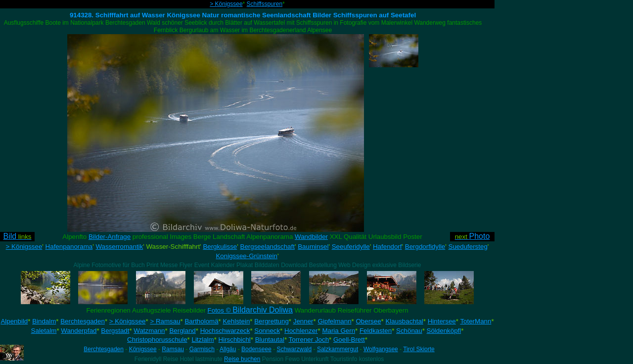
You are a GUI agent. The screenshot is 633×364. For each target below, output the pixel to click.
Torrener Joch (309, 340)
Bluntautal (270, 340)
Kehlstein (236, 321)
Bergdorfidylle (425, 247)
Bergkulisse (220, 247)
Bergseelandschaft (268, 247)
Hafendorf (387, 247)
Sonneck (267, 331)
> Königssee (226, 4)
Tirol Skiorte (419, 349)
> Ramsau (165, 321)
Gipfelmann (334, 321)
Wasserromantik (119, 247)
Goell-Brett (349, 340)
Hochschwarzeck (225, 331)
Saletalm (44, 331)
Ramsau (173, 349)
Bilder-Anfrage (110, 237)
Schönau (409, 331)
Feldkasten (376, 331)
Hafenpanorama (69, 247)
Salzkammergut (338, 349)
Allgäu (228, 349)
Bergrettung (271, 321)
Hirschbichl (235, 340)
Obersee (368, 321)
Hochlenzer (301, 331)
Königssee (143, 349)
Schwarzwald (294, 349)
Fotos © (250, 310)
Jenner (303, 321)
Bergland (182, 331)
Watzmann (149, 331)
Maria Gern (339, 331)
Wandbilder (311, 237)
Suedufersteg (468, 247)
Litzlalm (203, 340)
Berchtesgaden (83, 321)
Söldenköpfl (444, 331)
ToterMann (475, 321)
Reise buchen (242, 359)
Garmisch (202, 349)
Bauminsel (313, 247)
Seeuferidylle (351, 247)
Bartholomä (201, 321)
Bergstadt (115, 331)
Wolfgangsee (381, 349)
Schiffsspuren (265, 4)
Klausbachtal (404, 321)
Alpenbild (14, 321)
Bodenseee (256, 349)
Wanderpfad (79, 331)
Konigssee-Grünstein (246, 256)
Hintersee (442, 321)
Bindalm (44, 321)
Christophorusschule (157, 340)
